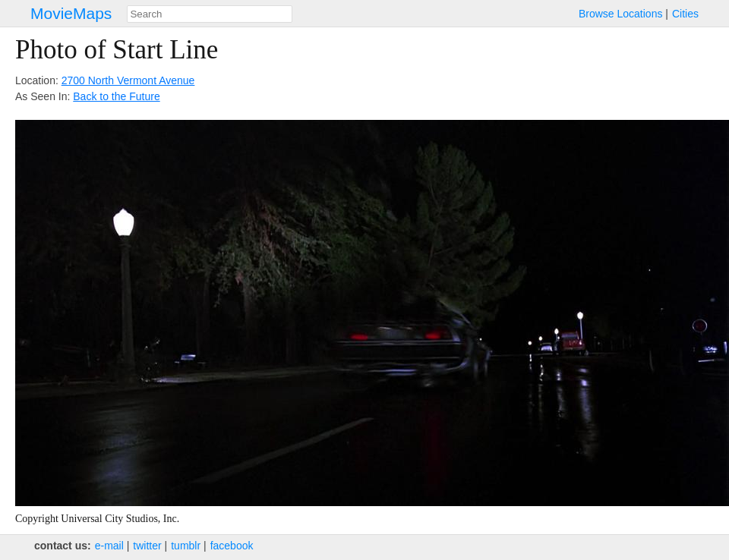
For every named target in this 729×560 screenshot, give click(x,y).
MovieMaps (71, 13)
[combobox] (210, 14)
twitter (147, 546)
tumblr (186, 546)
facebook (232, 546)
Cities (685, 14)
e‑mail (109, 546)
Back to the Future (116, 96)
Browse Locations (621, 14)
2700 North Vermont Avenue (128, 80)
